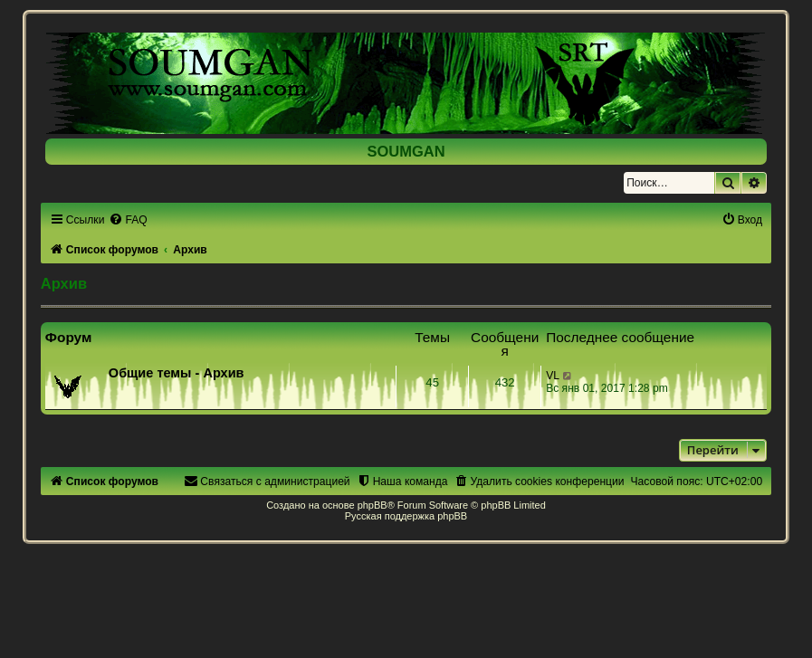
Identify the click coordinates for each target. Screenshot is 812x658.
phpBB (373, 505)
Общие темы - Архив (177, 373)
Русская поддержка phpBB (406, 516)
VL (553, 376)
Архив (64, 283)
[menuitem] (128, 220)
